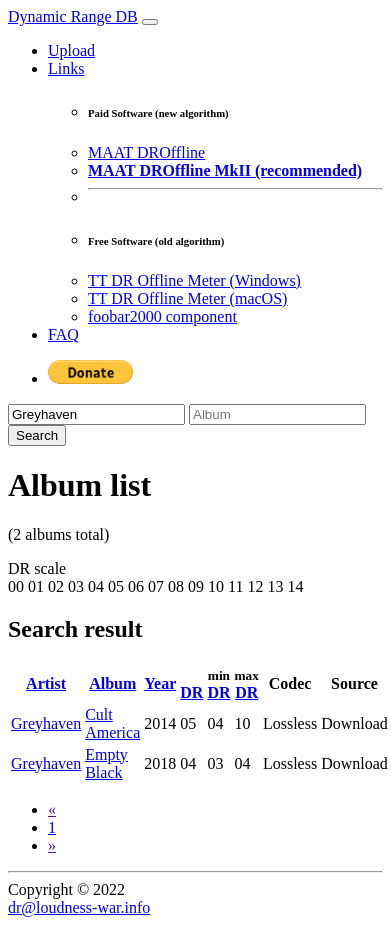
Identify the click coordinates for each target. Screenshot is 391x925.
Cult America (112, 723)
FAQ (63, 334)
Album (112, 683)
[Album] (277, 414)
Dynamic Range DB (73, 16)
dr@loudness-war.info (79, 907)
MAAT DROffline (146, 152)
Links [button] (66, 68)
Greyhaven (46, 723)
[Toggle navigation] (150, 22)
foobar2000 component (162, 316)
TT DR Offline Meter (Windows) (194, 280)
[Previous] (52, 809)
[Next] (52, 845)
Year (160, 683)
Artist (46, 683)
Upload (71, 50)
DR (191, 692)
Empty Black (106, 763)
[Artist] (96, 414)
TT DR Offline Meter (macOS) (187, 298)
